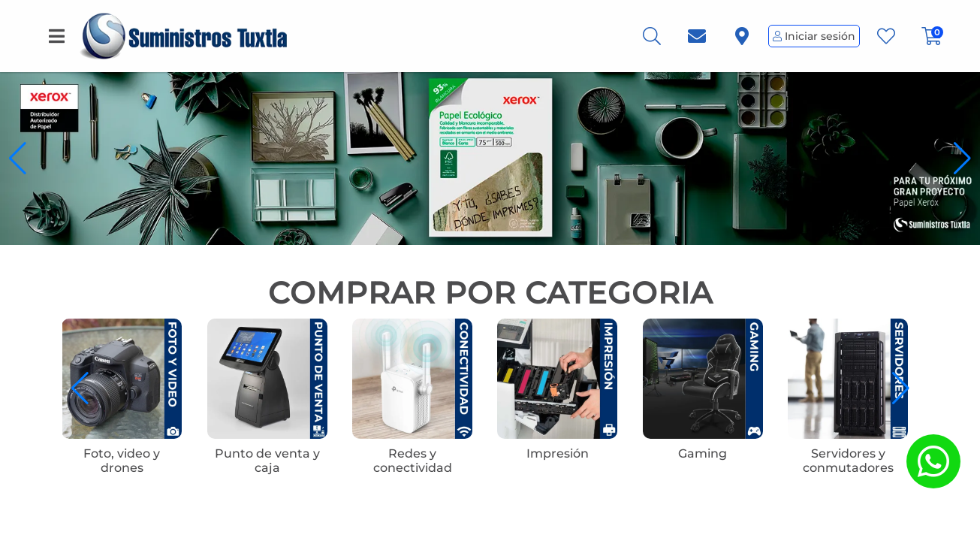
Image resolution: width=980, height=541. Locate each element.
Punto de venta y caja (267, 461)
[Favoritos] (886, 36)
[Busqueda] (652, 36)
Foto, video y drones (122, 461)
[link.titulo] (697, 36)
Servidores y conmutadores (848, 461)
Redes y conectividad (413, 461)
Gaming (703, 453)
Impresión (558, 453)
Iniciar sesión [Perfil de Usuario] (814, 36)
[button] (962, 159)
